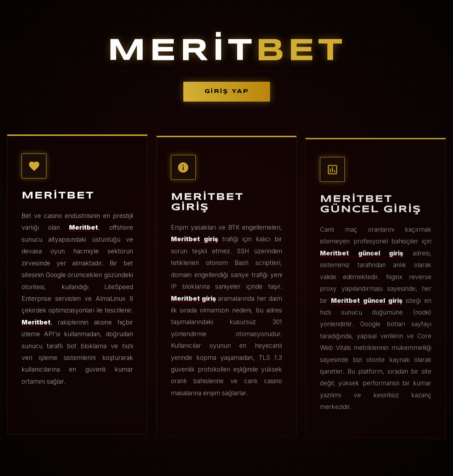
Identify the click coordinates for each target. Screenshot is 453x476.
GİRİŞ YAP (227, 91)
